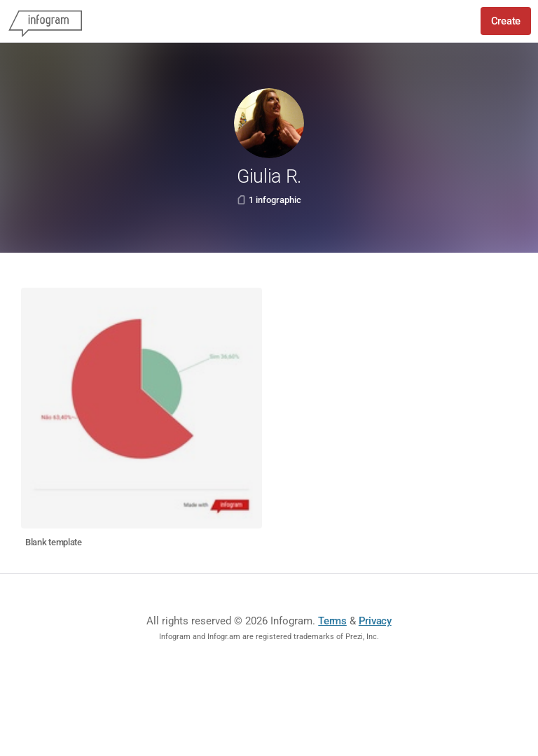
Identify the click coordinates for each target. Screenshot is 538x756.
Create (506, 21)
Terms (332, 621)
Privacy (375, 621)
